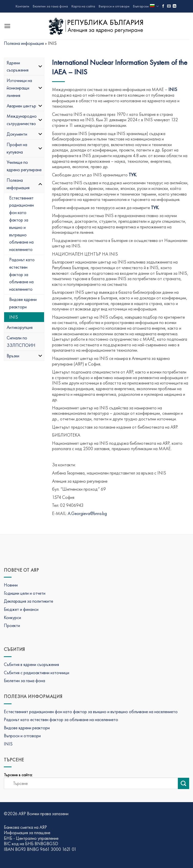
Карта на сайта (83, 6)
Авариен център (25, 106)
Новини (11, 585)
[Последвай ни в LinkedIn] (175, 6)
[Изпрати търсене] (184, 783)
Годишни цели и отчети (25, 593)
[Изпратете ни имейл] (169, 6)
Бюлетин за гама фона (50, 6)
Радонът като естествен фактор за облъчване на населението (22, 274)
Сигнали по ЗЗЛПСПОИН (21, 341)
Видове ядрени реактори (23, 303)
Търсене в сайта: (18, 775)
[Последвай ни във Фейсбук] (163, 6)
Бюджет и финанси (21, 609)
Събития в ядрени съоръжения (31, 664)
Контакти (22, 6)
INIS (14, 317)
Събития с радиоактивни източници (37, 673)
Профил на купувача (25, 148)
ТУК (132, 175)
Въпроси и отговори (114, 6)
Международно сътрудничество (25, 120)
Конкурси (12, 617)
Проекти (12, 625)
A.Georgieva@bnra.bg (87, 513)
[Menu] (7, 26)
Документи (25, 134)
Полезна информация (24, 43)
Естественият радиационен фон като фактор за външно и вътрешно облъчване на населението (22, 224)
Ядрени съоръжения (25, 66)
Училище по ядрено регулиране (24, 166)
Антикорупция (20, 327)
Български (146, 6)
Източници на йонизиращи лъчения (25, 88)
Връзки (25, 356)
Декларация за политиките (28, 601)
